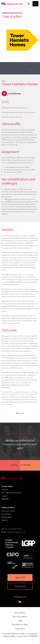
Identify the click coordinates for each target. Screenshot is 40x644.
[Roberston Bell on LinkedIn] (20, 602)
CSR (20, 621)
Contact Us (20, 586)
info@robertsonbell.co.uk (16, 532)
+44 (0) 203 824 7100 (13, 529)
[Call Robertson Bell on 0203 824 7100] (29, 4)
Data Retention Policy (20, 625)
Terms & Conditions (20, 617)
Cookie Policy (20, 629)
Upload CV (20, 577)
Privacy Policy (20, 613)
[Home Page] (12, 4)
